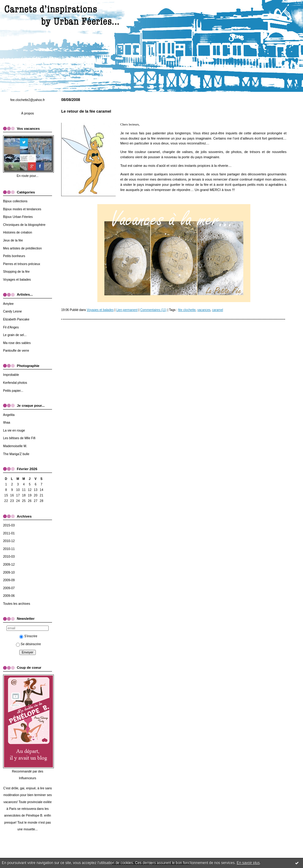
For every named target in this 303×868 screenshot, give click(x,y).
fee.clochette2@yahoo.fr (28, 100)
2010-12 (9, 541)
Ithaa (7, 423)
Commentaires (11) (153, 310)
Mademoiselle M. (15, 446)
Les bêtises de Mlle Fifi (19, 438)
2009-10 (9, 572)
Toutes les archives (17, 604)
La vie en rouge (14, 430)
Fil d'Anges (11, 327)
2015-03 (9, 525)
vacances (204, 310)
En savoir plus (248, 863)
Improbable (11, 375)
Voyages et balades (17, 280)
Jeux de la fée (13, 240)
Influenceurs (28, 778)
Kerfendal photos (15, 383)
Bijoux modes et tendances (22, 209)
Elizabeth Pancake (16, 319)
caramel (218, 310)
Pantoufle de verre (16, 351)
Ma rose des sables (17, 343)
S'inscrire (28, 636)
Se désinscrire (28, 644)
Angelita (9, 415)
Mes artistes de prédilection (22, 248)
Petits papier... (13, 391)
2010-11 (9, 549)
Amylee (8, 304)
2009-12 (9, 565)
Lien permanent (127, 310)
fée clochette (187, 310)
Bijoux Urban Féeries (18, 217)
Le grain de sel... (15, 335)
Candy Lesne (12, 311)
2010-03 (9, 557)
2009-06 (9, 596)
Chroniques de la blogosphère (24, 225)
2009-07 (9, 588)
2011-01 (9, 533)
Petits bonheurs (14, 256)
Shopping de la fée (16, 272)
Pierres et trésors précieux (22, 264)
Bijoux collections (15, 201)
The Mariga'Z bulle (16, 454)
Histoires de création (18, 232)
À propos (28, 113)
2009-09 (9, 580)
